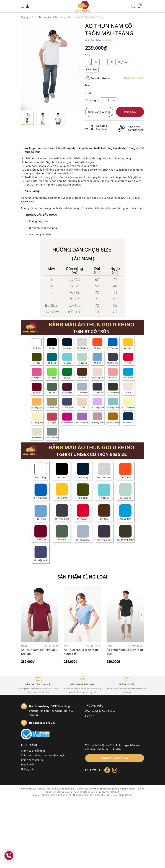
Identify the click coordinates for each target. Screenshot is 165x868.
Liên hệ (90, 716)
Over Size (92, 69)
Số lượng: (91, 100)
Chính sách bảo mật (33, 751)
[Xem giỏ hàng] (139, 6)
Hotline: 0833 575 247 (42, 723)
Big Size (123, 62)
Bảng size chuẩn (134, 78)
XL (113, 62)
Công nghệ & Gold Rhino (100, 711)
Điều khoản (28, 764)
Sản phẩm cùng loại (82, 577)
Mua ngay (130, 112)
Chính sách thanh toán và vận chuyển (44, 755)
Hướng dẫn (28, 769)
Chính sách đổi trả (32, 760)
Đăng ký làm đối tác (115, 758)
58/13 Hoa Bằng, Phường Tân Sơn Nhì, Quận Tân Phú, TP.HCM (51, 711)
